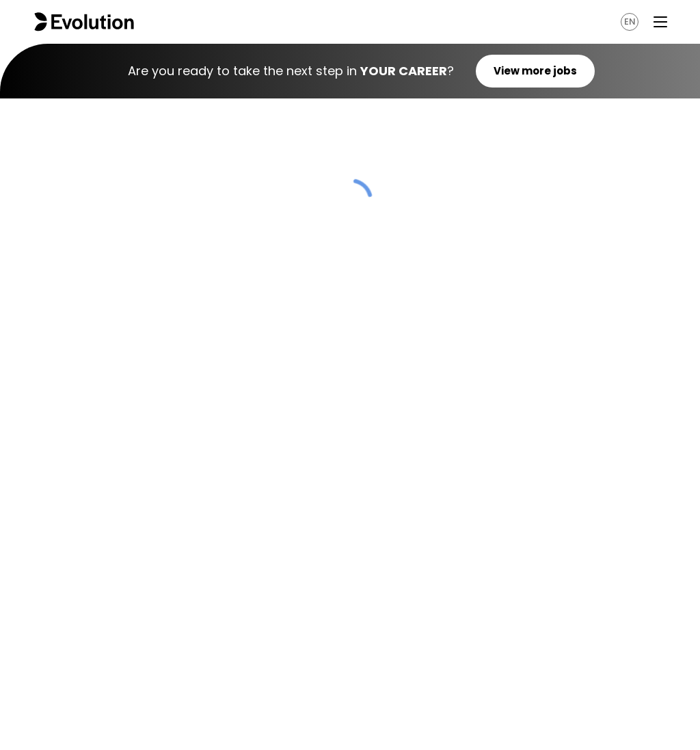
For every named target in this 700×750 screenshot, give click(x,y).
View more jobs (535, 71)
